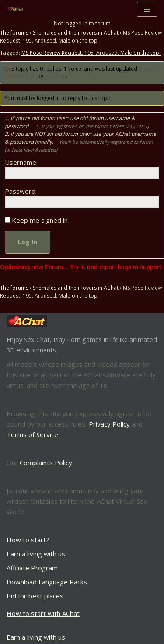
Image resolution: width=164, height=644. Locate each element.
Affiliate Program (32, 568)
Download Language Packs (47, 582)
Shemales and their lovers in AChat (76, 33)
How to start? (28, 540)
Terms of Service (32, 434)
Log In (28, 242)
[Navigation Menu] (147, 9)
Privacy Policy (109, 424)
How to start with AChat (43, 613)
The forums (14, 33)
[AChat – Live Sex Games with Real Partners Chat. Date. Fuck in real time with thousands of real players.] (17, 9)
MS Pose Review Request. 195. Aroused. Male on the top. (91, 53)
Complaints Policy (46, 463)
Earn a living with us (36, 554)
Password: (21, 191)
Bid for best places (35, 596)
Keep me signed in (40, 220)
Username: (21, 162)
